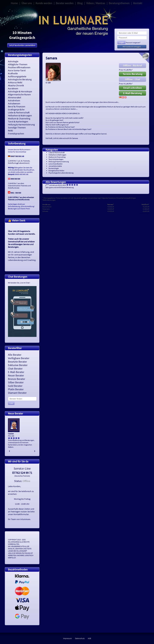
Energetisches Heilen (56, 171)
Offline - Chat (132, 79)
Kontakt (138, 3)
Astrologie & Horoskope (20, 91)
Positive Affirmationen (19, 67)
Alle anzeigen (145, 213)
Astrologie (13, 61)
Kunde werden (44, 3)
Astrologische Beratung (20, 79)
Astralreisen (14, 100)
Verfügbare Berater (19, 358)
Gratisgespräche (16, 109)
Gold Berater (15, 386)
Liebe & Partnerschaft (19, 112)
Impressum (67, 638)
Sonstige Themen (17, 127)
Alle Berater (15, 355)
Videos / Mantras (96, 3)
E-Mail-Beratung (132, 93)
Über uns (27, 3)
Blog (80, 3)
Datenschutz (80, 638)
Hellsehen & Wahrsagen (20, 115)
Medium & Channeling (19, 118)
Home (14, 3)
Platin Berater (16, 389)
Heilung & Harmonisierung (21, 124)
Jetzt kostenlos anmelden (22, 45)
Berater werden (65, 3)
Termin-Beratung (133, 74)
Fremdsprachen (16, 133)
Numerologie (54, 168)
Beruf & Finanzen (17, 106)
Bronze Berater (17, 379)
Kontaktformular (21, 514)
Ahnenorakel (15, 97)
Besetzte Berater (17, 362)
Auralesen (13, 88)
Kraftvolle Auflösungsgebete (17, 75)
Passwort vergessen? (133, 43)
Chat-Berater (15, 369)
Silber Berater (16, 382)
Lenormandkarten (56, 164)
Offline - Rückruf (132, 66)
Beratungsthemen (119, 3)
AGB (89, 638)
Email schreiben (133, 88)
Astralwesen (14, 103)
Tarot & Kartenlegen (18, 121)
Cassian (11, 434)
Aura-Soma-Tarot (17, 70)
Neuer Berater (16, 375)
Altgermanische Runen (19, 94)
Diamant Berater (17, 393)
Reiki (10, 130)
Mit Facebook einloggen (132, 47)
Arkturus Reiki (15, 82)
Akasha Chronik (16, 85)
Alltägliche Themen (18, 64)
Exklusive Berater (18, 365)
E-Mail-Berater (16, 372)
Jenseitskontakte (55, 166)
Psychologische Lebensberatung (61, 173)
